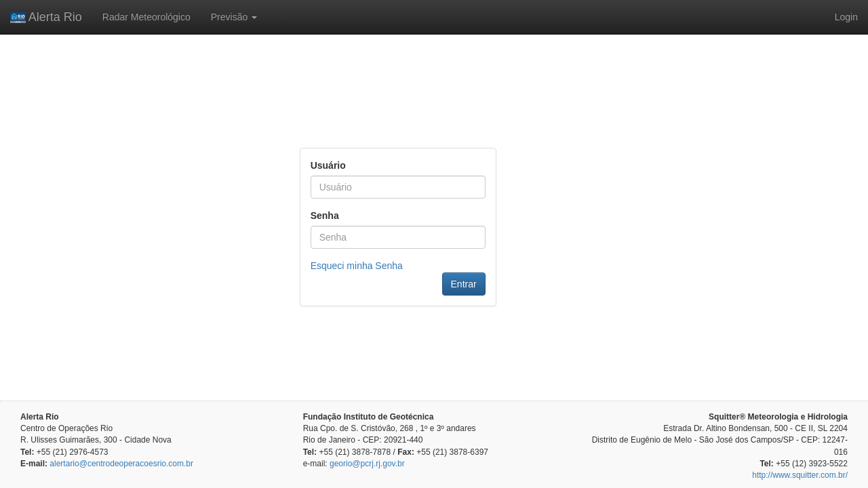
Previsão (234, 17)
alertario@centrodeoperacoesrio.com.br (121, 464)
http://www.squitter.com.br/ (800, 475)
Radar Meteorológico (146, 17)
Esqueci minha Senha (357, 266)
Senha (325, 216)
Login (846, 17)
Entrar (464, 284)
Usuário (328, 165)
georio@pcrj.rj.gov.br (367, 464)
